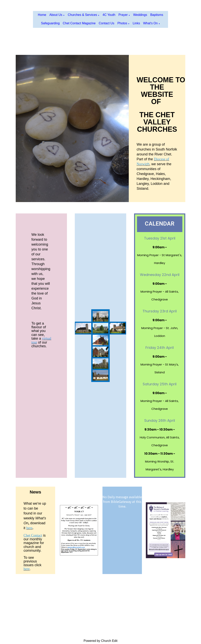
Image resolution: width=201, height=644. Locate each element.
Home (42, 15)
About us (56, 15)
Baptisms (157, 15)
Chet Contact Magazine (79, 23)
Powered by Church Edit (101, 641)
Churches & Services (82, 15)
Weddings (140, 15)
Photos (122, 23)
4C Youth (109, 15)
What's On (150, 23)
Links (136, 23)
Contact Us (106, 23)
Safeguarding (50, 23)
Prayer (123, 15)
